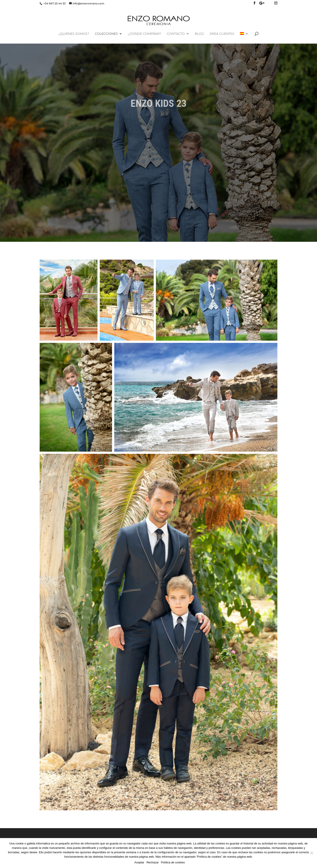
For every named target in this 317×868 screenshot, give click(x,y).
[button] (69, 300)
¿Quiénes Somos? (74, 34)
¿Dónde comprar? (145, 34)
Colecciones (106, 34)
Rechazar (153, 862)
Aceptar (139, 862)
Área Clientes (222, 34)
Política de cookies (173, 862)
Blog (199, 34)
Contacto (176, 34)
